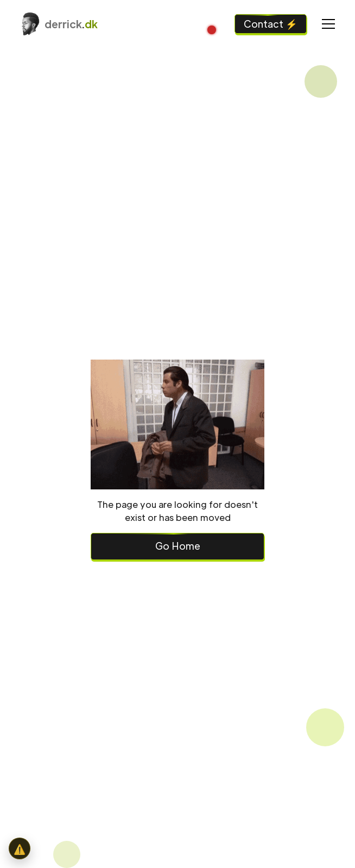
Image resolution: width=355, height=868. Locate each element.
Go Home (178, 546)
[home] (58, 24)
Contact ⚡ (271, 24)
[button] (326, 24)
